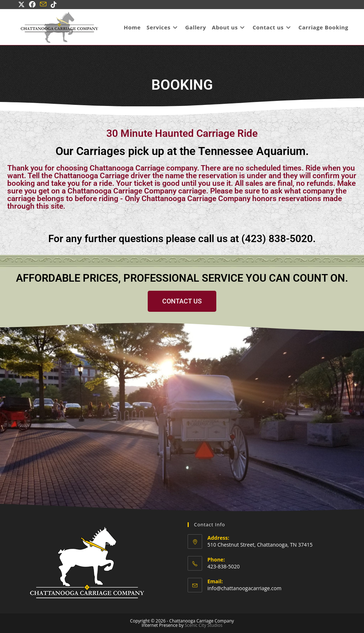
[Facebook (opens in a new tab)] (32, 4)
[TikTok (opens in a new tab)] (54, 4)
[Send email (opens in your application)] (43, 4)
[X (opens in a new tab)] (23, 4)
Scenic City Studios (204, 625)
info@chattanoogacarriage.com (245, 588)
